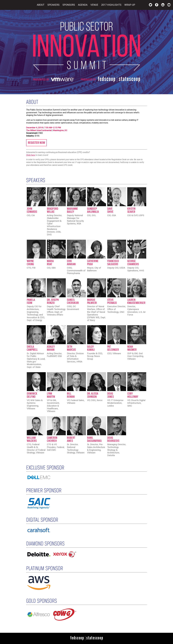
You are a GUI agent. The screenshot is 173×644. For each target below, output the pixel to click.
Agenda (83, 5)
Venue (95, 5)
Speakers (54, 5)
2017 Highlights (112, 5)
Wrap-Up (130, 5)
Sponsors (69, 5)
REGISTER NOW (36, 143)
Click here (31, 155)
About (41, 5)
